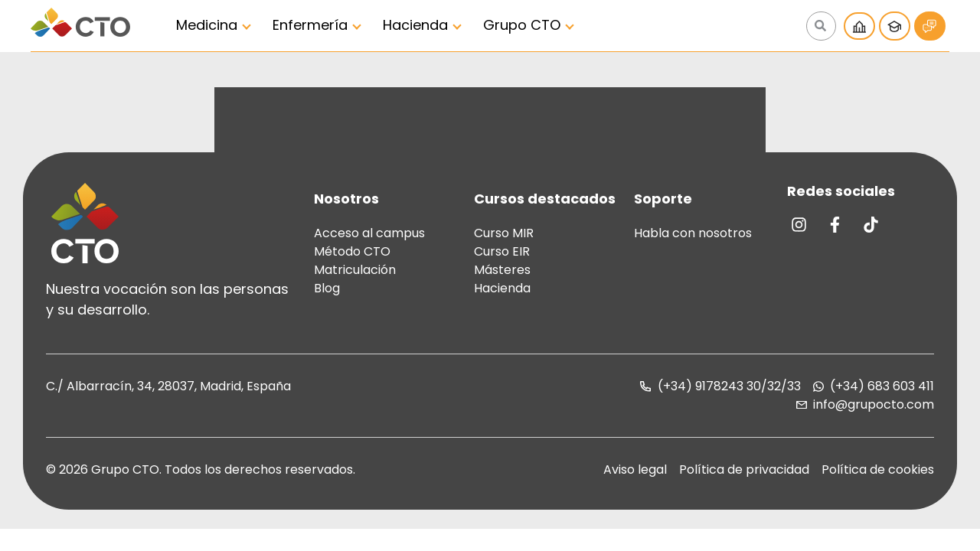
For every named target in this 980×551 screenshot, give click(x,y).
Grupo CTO (522, 25)
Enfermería (310, 25)
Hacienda (415, 25)
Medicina (207, 25)
